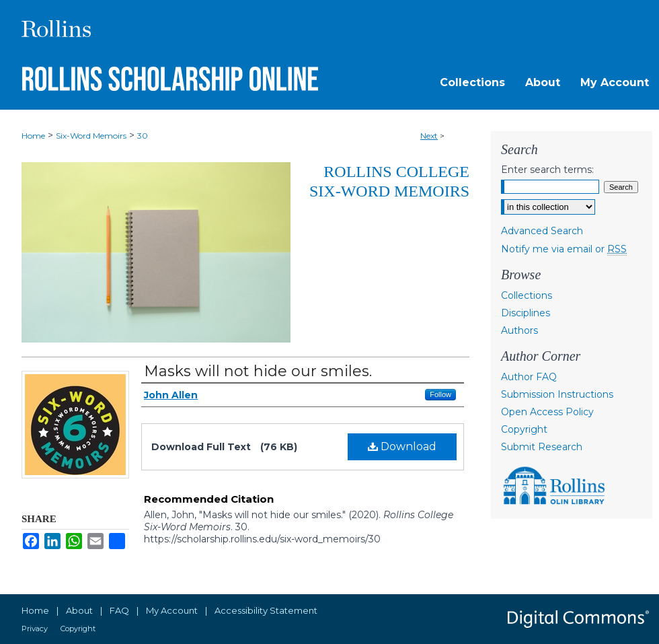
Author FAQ (529, 377)
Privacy (35, 629)
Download (402, 446)
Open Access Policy (547, 412)
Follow (440, 394)
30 (143, 136)
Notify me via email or (564, 249)
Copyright (524, 429)
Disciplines (526, 313)
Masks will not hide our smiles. (258, 371)
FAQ (119, 610)
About (79, 610)
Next (429, 136)
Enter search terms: (547, 170)
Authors (519, 330)
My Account (172, 610)
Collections (527, 295)
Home (33, 136)
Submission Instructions (557, 394)
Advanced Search (542, 231)
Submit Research (542, 447)
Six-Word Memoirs (91, 136)
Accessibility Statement (266, 610)
